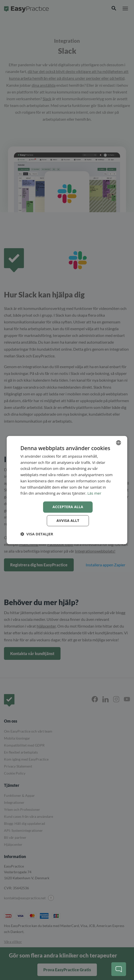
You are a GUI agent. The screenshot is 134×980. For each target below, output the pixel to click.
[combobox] (119, 443)
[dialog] (67, 490)
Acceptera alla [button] (68, 507)
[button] (37, 534)
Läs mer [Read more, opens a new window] (94, 493)
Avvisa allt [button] (68, 520)
